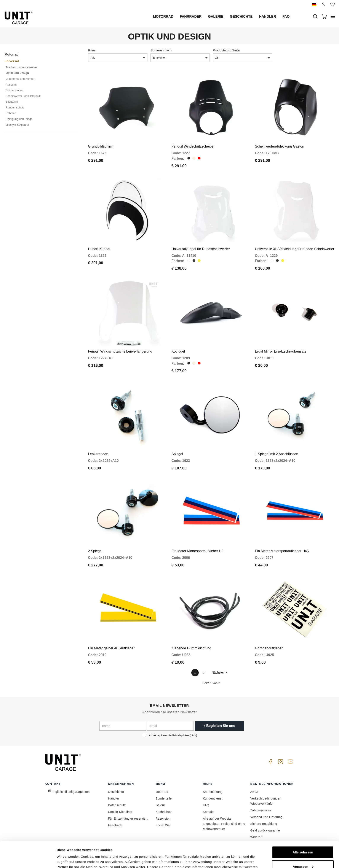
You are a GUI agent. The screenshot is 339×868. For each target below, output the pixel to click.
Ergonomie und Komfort (20, 79)
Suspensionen (14, 90)
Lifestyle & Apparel (17, 125)
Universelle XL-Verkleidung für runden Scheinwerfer (295, 249)
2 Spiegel (95, 551)
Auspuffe (11, 85)
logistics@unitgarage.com (71, 792)
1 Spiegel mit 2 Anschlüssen (277, 454)
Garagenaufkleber (269, 648)
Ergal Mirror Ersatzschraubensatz (281, 351)
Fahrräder (191, 17)
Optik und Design (17, 73)
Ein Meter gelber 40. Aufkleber (111, 648)
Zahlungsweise (261, 810)
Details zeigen (68, 859)
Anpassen (303, 842)
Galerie (216, 17)
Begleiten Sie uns (219, 726)
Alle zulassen (303, 828)
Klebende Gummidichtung (191, 648)
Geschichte (241, 17)
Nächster (220, 672)
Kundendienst (213, 798)
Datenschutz (117, 805)
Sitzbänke (12, 102)
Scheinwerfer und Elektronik (23, 96)
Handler (267, 17)
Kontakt (208, 812)
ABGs (254, 792)
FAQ (206, 805)
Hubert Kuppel (99, 249)
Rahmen (11, 113)
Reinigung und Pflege (19, 119)
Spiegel (177, 454)
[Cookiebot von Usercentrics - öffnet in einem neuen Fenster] (28, 860)
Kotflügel (178, 351)
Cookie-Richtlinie (120, 812)
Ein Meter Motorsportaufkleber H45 (282, 551)
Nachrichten (164, 812)
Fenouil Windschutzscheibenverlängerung (120, 351)
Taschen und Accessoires (22, 67)
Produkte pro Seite (226, 50)
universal (12, 61)
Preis (92, 50)
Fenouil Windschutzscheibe (193, 146)
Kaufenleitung (213, 792)
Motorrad (163, 17)
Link (193, 735)
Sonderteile (164, 798)
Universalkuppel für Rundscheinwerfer (201, 249)
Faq (286, 17)
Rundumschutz (15, 107)
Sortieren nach (161, 50)
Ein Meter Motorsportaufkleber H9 (197, 551)
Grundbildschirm (101, 146)
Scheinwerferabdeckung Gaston (280, 146)
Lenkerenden (98, 454)
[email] (170, 726)
